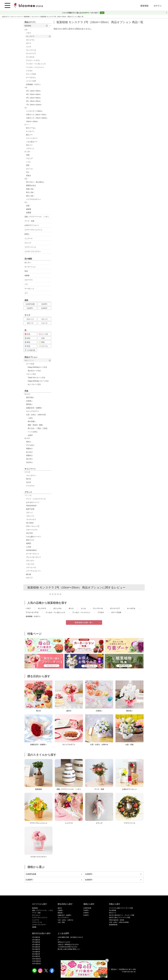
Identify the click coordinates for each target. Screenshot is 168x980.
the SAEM (30, 523)
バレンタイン (31, 475)
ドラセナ (29, 71)
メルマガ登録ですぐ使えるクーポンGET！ (81, 13)
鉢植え (27, 234)
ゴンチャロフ (31, 519)
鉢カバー (27, 125)
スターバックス (32, 530)
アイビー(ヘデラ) (32, 612)
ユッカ (29, 47)
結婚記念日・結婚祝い (34, 408)
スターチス (29, 280)
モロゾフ (29, 578)
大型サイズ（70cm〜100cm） (37, 118)
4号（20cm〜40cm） (34, 94)
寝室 (28, 165)
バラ (26, 284)
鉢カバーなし (31, 128)
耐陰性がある (31, 185)
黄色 (42, 342)
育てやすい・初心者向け (35, 182)
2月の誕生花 (36, 940)
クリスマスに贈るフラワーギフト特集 (121, 908)
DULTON (29, 533)
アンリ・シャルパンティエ (36, 499)
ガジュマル (30, 40)
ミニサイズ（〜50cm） (35, 111)
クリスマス (30, 486)
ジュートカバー (32, 138)
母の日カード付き (34, 371)
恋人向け (29, 459)
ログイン (158, 6)
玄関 (28, 155)
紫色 (27, 342)
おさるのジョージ (33, 502)
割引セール (113, 913)
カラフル (43, 346)
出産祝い (29, 401)
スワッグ (28, 243)
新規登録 (144, 6)
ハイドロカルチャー (33, 199)
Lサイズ (45, 323)
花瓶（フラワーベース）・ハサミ (37, 217)
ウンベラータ (31, 50)
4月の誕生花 (36, 944)
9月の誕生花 (36, 956)
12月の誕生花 (36, 964)
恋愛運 (29, 213)
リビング (29, 158)
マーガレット (29, 289)
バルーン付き (31, 374)
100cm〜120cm (32, 121)
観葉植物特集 (113, 925)
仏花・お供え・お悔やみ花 (36, 415)
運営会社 (114, 969)
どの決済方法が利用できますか (68, 947)
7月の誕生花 (36, 952)
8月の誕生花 (36, 954)
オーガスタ (30, 57)
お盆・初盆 (61, 922)
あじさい (28, 262)
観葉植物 (27, 17)
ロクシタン (30, 561)
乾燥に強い (30, 189)
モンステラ (35, 17)
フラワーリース (30, 247)
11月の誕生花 (36, 961)
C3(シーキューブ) (33, 526)
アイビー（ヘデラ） (33, 60)
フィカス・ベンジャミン (35, 67)
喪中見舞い (32, 421)
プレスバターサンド (33, 557)
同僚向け (29, 455)
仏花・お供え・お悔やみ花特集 (119, 922)
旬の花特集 (113, 910)
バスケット (30, 148)
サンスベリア (31, 53)
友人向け (29, 452)
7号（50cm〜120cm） (34, 105)
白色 (42, 338)
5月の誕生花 (36, 947)
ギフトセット (36, 915)
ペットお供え (33, 432)
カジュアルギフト (33, 411)
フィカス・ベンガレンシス (36, 64)
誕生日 (60, 908)
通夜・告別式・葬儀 (35, 425)
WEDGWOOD (31, 506)
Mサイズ (30, 323)
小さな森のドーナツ (33, 537)
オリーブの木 (31, 74)
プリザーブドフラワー (33, 252)
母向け (29, 442)
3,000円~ (45, 304)
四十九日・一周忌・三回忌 (38, 428)
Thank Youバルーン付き (37, 378)
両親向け (29, 449)
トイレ (29, 162)
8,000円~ (45, 308)
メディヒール (31, 567)
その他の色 (30, 350)
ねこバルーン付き (34, 384)
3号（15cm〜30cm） (34, 91)
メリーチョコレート (33, 571)
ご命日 (30, 418)
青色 (27, 346)
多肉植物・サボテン (33, 84)
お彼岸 (30, 435)
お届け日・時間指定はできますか (68, 944)
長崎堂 (29, 543)
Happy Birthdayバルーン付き (38, 381)
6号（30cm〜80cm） (34, 101)
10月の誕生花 (36, 959)
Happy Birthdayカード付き (37, 367)
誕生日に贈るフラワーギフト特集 (120, 918)
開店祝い (29, 404)
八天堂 (29, 547)
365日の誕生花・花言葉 (117, 920)
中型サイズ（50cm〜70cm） (37, 115)
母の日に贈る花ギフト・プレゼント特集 (122, 915)
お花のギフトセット (32, 225)
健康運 (29, 209)
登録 (102, 13)
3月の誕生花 (36, 942)
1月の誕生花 (36, 937)
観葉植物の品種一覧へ (84, 622)
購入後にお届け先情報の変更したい (69, 949)
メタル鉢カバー (32, 142)
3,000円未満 (30, 304)
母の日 (29, 479)
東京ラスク (30, 540)
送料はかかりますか (64, 942)
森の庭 (29, 574)
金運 (28, 206)
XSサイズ (30, 319)
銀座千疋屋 (30, 509)
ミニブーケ (29, 238)
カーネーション (30, 267)
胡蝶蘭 (27, 275)
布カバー (29, 145)
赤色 (27, 334)
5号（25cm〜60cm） (34, 98)
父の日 (29, 482)
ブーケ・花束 (29, 221)
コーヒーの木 (31, 81)
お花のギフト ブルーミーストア (12, 17)
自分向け (29, 462)
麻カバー (29, 135)
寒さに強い (30, 192)
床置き (29, 176)
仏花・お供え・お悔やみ (65, 920)
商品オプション (38, 361)
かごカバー (30, 131)
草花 (26, 271)
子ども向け (30, 445)
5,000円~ (30, 308)
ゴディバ (29, 513)
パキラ (29, 33)
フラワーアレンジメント (33, 230)
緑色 (27, 338)
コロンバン (30, 516)
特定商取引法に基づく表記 (128, 969)
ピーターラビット (33, 554)
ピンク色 (43, 334)
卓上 (28, 172)
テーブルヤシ (31, 78)
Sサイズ (45, 319)
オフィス (29, 169)
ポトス (29, 43)
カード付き (30, 364)
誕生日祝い (30, 397)
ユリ (26, 293)
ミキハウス (30, 564)
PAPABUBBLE (31, 550)
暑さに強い (30, 196)
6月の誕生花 (36, 949)
